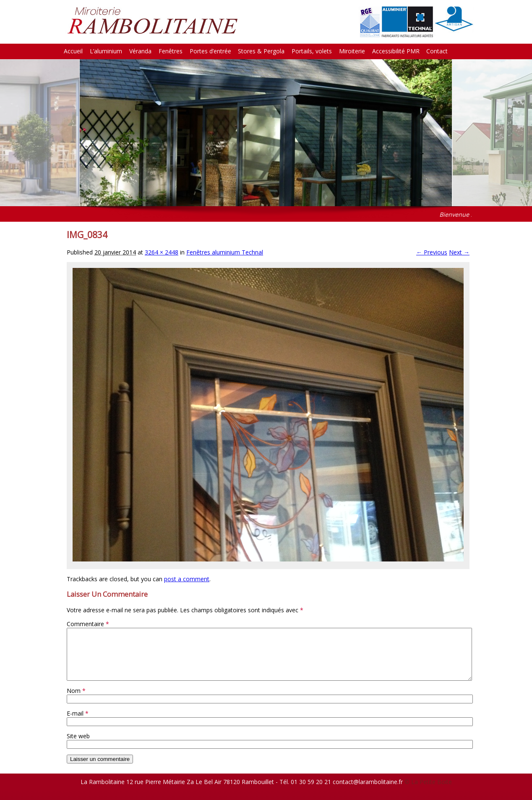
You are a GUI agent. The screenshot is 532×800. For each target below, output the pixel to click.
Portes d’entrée (210, 51)
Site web (78, 746)
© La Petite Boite (428, 792)
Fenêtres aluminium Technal (225, 252)
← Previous (432, 252)
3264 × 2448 (162, 252)
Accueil (73, 51)
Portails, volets (312, 51)
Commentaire (88, 624)
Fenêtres (171, 51)
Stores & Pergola (261, 51)
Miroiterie (352, 51)
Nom (76, 701)
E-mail (78, 723)
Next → (459, 252)
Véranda (140, 51)
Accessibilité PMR (396, 51)
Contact (437, 51)
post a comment (187, 579)
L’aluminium (106, 51)
